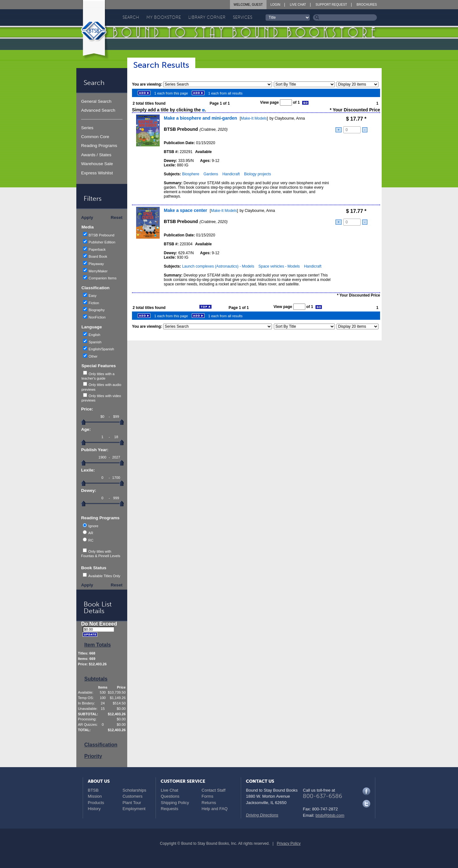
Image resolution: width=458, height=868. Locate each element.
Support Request (331, 5)
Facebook (366, 791)
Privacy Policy (289, 843)
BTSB (93, 790)
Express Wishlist (97, 173)
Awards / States (96, 155)
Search (131, 17)
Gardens (211, 174)
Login (275, 5)
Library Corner (207, 17)
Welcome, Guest (248, 5)
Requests (169, 809)
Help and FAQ (215, 809)
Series (87, 128)
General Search (96, 101)
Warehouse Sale (97, 164)
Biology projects (257, 174)
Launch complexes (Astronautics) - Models (218, 266)
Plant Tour (132, 803)
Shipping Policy (175, 803)
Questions (170, 796)
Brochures (367, 5)
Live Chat (298, 5)
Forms (208, 796)
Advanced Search (98, 110)
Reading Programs (99, 146)
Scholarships (134, 790)
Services (243, 17)
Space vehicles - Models (279, 266)
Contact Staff (214, 790)
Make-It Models (254, 118)
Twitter (366, 804)
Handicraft (231, 174)
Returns (209, 803)
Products (96, 803)
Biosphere (191, 174)
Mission (95, 796)
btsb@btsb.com (330, 815)
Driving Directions (262, 815)
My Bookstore (164, 17)
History (94, 809)
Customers (132, 796)
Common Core (95, 137)
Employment (134, 809)
